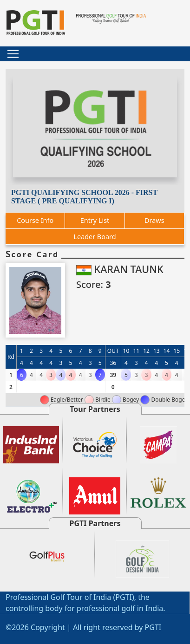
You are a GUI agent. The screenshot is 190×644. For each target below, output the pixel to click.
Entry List (95, 220)
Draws (154, 220)
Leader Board (95, 237)
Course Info (35, 220)
